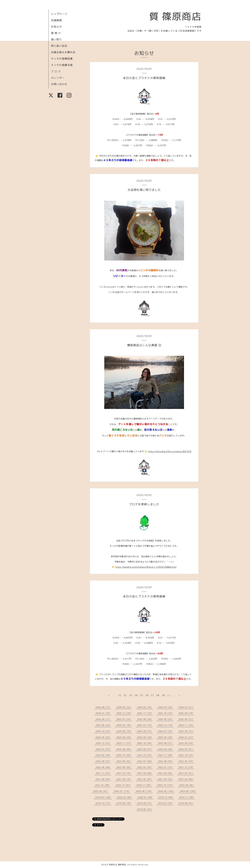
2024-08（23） (145, 731)
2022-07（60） (145, 761)
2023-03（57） (186, 749)
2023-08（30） (186, 743)
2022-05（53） (186, 761)
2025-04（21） (186, 719)
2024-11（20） (186, 725)
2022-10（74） (186, 755)
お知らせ (56, 27)
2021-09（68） (145, 773)
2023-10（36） (145, 743)
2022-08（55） (124, 761)
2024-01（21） (186, 737)
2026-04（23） (145, 707)
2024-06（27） (186, 731)
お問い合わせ (59, 84)
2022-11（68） (166, 755)
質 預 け (56, 33)
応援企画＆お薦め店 (63, 52)
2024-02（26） (166, 737)
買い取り (56, 39)
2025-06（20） (145, 719)
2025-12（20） (124, 713)
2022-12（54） (145, 755)
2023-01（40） (124, 755)
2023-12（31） (103, 743)
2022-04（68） (103, 767)
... (114, 695)
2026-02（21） (186, 707)
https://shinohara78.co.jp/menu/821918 (170, 451)
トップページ (59, 14)
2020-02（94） (125, 797)
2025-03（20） (103, 725)
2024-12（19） (166, 725)
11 (120, 695)
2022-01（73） (166, 767)
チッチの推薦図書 (62, 59)
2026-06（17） (103, 707)
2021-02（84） (186, 779)
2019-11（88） (187, 797)
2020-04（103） (188, 791)
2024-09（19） (124, 731)
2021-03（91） (166, 779)
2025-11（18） (145, 713)
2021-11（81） (103, 773)
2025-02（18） (124, 725)
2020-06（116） (144, 791)
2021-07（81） (186, 773)
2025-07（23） (124, 719)
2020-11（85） (144, 785)
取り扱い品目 (59, 46)
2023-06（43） (124, 749)
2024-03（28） (145, 737)
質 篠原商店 (175, 16)
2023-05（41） (145, 749)
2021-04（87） (145, 779)
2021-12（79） (186, 767)
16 (147, 695)
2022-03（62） (124, 767)
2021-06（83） (103, 779)
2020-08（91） (101, 791)
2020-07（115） (122, 791)
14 (136, 695)
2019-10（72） (103, 803)
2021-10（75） (124, 773)
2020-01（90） (145, 797)
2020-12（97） (123, 785)
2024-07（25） (166, 731)
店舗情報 (56, 20)
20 (169, 695)
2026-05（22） (124, 707)
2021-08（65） (166, 773)
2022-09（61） (103, 761)
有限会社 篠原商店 (118, 865)
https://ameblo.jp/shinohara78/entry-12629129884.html (146, 567)
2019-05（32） (145, 809)
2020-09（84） (187, 785)
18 (158, 695)
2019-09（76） (124, 803)
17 (152, 695)
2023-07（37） (103, 749)
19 (163, 695)
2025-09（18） (186, 713)
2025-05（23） (166, 719)
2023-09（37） (166, 743)
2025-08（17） (103, 719)
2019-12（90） (166, 797)
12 (125, 695)
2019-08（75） (145, 803)
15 (141, 695)
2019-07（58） (166, 803)
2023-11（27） (124, 743)
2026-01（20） (103, 713)
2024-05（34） (103, 737)
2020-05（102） (166, 791)
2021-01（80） (103, 785)
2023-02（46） (103, 755)
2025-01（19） (145, 725)
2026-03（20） (166, 707)
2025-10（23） (166, 713)
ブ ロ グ (56, 71)
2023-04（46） (166, 749)
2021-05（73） (124, 779)
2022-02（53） (145, 767)
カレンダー (58, 78)
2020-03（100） (103, 797)
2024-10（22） (103, 731)
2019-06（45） (186, 803)
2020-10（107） (166, 785)
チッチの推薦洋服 (62, 65)
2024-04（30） (124, 737)
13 (131, 695)
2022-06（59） (166, 761)
